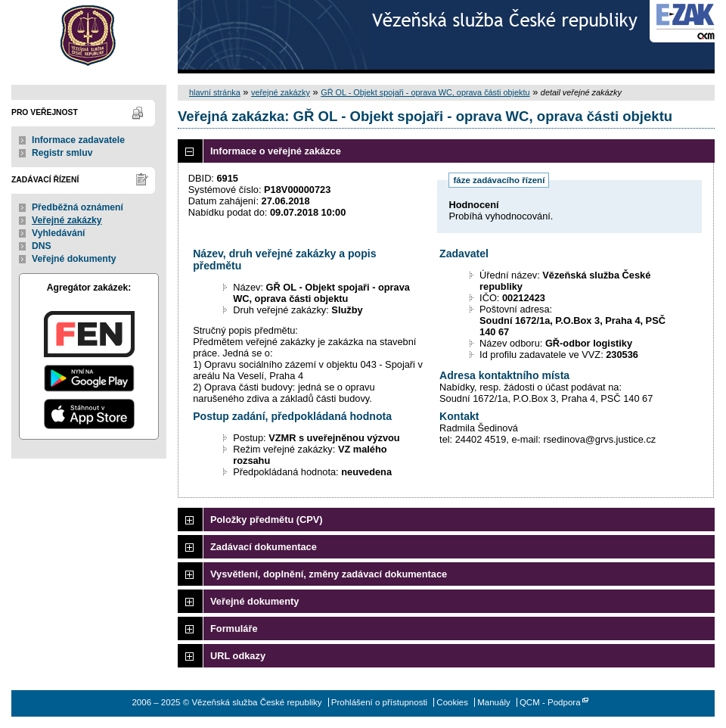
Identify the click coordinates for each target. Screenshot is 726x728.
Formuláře (234, 628)
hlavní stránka (215, 92)
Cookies (452, 702)
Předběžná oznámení (78, 207)
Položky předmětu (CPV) (267, 520)
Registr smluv (62, 153)
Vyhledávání (59, 233)
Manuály (494, 702)
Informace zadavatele (78, 140)
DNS (42, 246)
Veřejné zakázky (67, 220)
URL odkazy (238, 656)
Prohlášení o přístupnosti (379, 702)
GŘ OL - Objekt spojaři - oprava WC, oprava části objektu (425, 92)
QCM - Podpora (550, 702)
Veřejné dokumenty (74, 259)
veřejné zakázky (281, 92)
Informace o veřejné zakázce (276, 151)
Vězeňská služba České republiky (89, 37)
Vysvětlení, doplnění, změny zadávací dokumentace (329, 574)
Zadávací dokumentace (264, 547)
